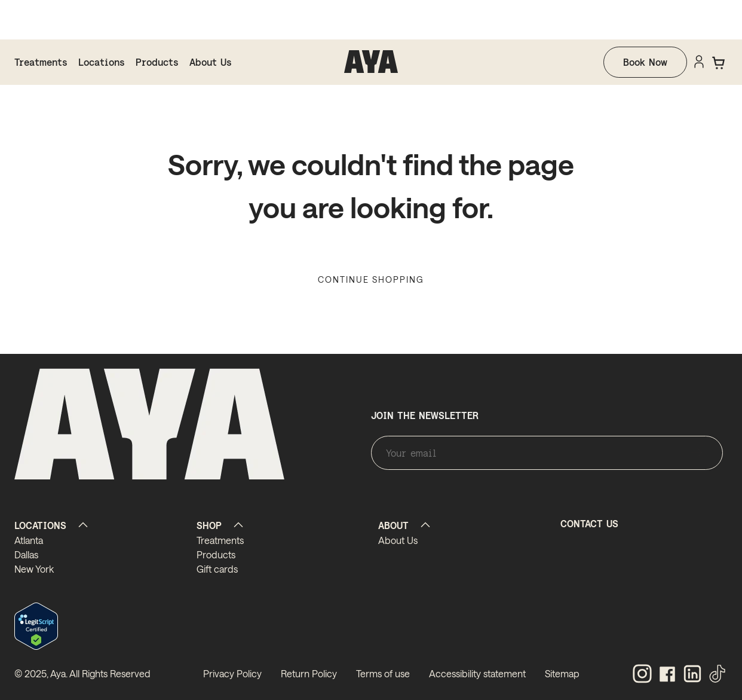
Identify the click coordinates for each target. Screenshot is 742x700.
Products (157, 62)
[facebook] (667, 675)
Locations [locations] (102, 62)
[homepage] (371, 62)
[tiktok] (718, 674)
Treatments (41, 62)
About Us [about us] (211, 62)
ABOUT (393, 525)
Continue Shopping (371, 279)
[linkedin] (692, 674)
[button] (719, 63)
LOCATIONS (40, 525)
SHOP (209, 525)
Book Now (645, 62)
